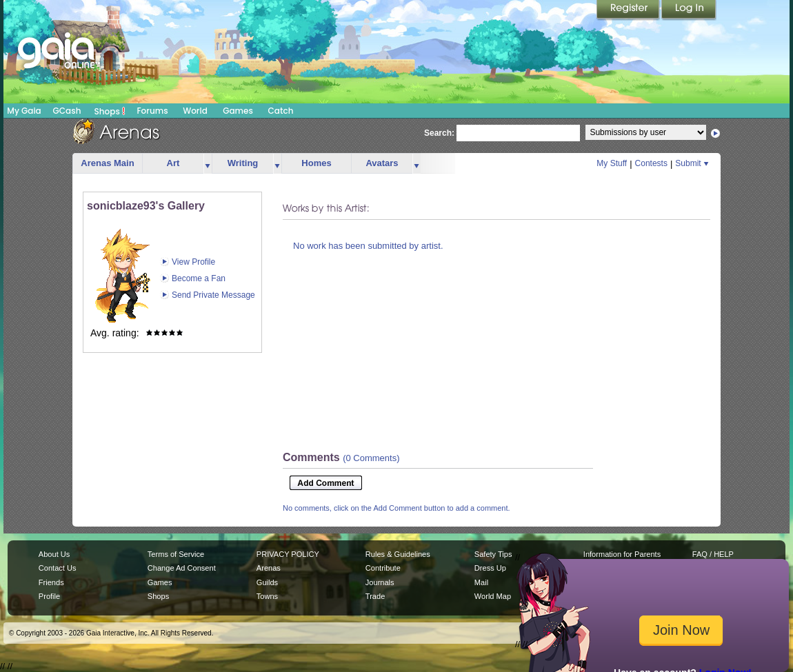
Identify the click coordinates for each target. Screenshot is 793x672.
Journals (380, 582)
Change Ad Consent (182, 568)
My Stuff (612, 163)
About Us (54, 554)
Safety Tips (493, 554)
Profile (49, 596)
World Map (493, 596)
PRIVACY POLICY (288, 554)
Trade (375, 596)
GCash (67, 111)
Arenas (269, 568)
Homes (316, 163)
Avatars (382, 163)
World (195, 111)
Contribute (383, 568)
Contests (651, 163)
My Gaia (24, 111)
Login (689, 10)
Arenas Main (107, 163)
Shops (110, 111)
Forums (152, 111)
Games (238, 111)
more (208, 164)
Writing (243, 163)
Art (173, 163)
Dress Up (490, 568)
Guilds (267, 582)
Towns (267, 596)
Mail (481, 582)
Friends (51, 582)
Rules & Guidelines (398, 554)
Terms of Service (176, 554)
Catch (281, 111)
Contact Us (58, 568)
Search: (439, 133)
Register (629, 10)
